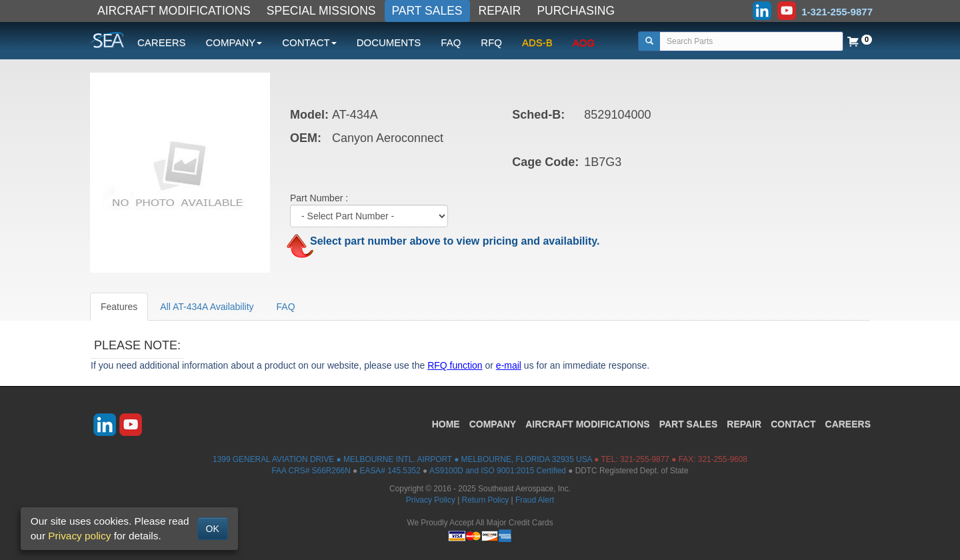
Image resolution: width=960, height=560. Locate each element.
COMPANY (493, 424)
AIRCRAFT (587, 424)
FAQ (451, 42)
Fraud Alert (535, 500)
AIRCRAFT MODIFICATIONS (174, 11)
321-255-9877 (645, 459)
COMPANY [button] (234, 42)
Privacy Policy (431, 500)
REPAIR (500, 11)
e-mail (509, 365)
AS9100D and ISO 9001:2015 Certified (498, 471)
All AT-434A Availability (207, 307)
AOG (584, 42)
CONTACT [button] (309, 42)
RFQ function (455, 365)
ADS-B (537, 42)
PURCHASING (576, 11)
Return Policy (486, 500)
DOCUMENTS (389, 42)
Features (119, 307)
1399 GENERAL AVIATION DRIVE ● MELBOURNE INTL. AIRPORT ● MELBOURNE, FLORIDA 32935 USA (402, 459)
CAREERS (162, 42)
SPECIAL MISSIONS (321, 11)
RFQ (491, 42)
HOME (446, 424)
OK (213, 529)
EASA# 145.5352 (390, 471)
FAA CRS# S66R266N (311, 471)
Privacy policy (79, 536)
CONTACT (793, 424)
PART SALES (427, 11)
